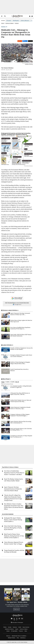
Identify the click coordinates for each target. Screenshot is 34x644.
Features (21, 631)
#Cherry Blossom (25, 21)
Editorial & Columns (9, 629)
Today (3, 382)
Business (15, 627)
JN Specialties (14, 631)
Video (26, 631)
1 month (12, 382)
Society (10, 627)
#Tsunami (9, 21)
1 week (7, 382)
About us (8, 636)
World (20, 627)
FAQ (18, 638)
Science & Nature (24, 629)
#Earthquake (16, 21)
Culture (8, 631)
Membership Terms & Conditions (19, 636)
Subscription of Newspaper (17, 623)
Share (26, 41)
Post (20, 41)
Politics (5, 627)
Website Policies (12, 638)
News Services (26, 627)
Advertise (23, 638)
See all (17, 382)
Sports (17, 629)
